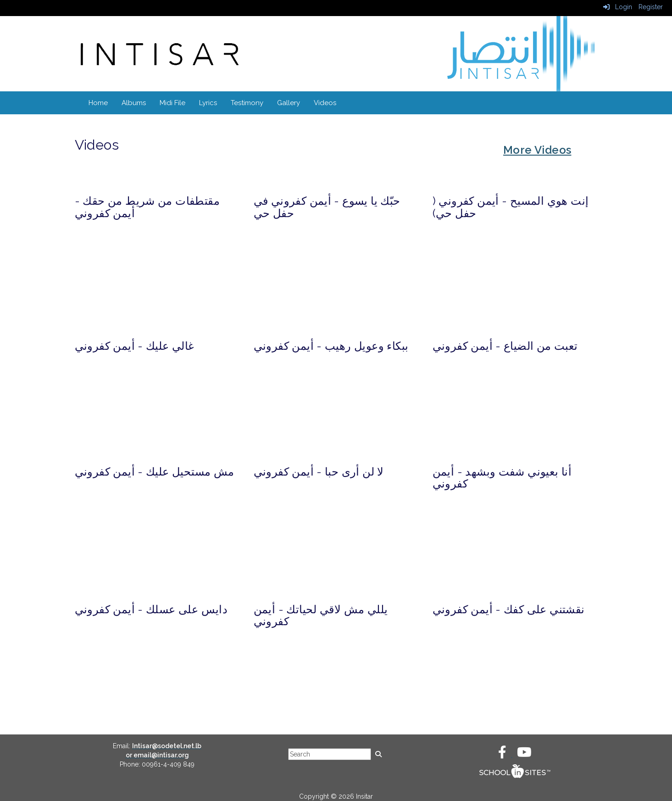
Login (618, 7)
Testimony (247, 103)
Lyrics (208, 103)
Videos (325, 103)
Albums (134, 103)
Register (651, 7)
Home (98, 103)
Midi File (172, 103)
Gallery (289, 103)
